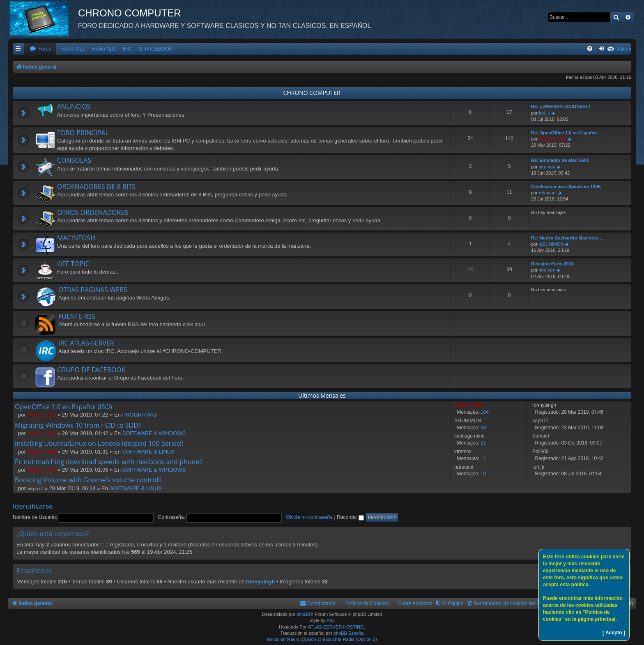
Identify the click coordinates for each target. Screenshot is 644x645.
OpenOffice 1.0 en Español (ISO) (63, 407)
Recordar (350, 517)
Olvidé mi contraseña (309, 517)
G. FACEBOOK (155, 49)
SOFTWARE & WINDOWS (154, 433)
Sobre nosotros (415, 604)
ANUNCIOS (74, 106)
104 (485, 412)
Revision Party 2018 (552, 264)
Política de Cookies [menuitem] (367, 604)
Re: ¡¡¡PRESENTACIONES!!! (561, 106)
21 (483, 443)
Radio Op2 (104, 49)
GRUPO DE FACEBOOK (91, 370)
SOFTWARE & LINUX (148, 452)
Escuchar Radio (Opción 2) (350, 639)
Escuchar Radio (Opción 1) (294, 639)
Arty (331, 620)
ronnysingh (260, 582)
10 (483, 474)
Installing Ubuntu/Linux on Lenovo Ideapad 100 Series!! (99, 443)
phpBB (303, 614)
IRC (127, 49)
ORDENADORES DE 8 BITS (96, 187)
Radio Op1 (73, 49)
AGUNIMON (551, 244)
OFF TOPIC (73, 264)
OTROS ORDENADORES (93, 212)
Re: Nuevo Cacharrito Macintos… (567, 238)
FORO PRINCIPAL (83, 133)
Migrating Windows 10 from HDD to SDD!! (78, 425)
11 (483, 458)
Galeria (623, 49)
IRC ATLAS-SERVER (86, 343)
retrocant (548, 193)
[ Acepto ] (614, 633)
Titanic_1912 (552, 139)
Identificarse (33, 506)
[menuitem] (40, 49)
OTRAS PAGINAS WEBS (93, 290)
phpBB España (348, 633)
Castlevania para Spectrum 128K (566, 187)
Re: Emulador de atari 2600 (560, 160)
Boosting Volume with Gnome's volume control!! (88, 480)
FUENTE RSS (77, 316)
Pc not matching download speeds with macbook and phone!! (109, 462)
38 (483, 428)
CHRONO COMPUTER (312, 93)
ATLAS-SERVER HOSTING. (337, 627)
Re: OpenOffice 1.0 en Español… (566, 133)
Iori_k (544, 113)
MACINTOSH (76, 238)
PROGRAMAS (140, 415)
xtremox (547, 167)
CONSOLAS (74, 160)
